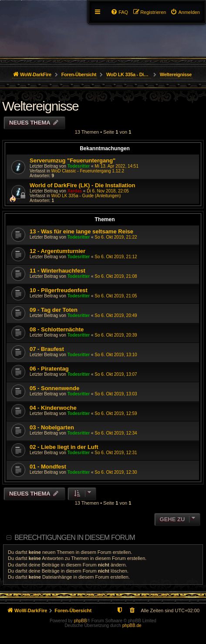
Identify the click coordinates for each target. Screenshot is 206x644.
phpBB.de (132, 625)
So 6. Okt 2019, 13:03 (116, 394)
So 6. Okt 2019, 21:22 (116, 237)
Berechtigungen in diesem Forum (74, 538)
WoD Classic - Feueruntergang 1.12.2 (88, 171)
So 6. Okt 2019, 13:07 (116, 374)
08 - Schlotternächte (57, 329)
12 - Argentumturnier (57, 251)
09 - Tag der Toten (54, 310)
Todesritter (79, 166)
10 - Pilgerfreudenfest (59, 290)
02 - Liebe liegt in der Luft (64, 447)
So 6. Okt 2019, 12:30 (116, 472)
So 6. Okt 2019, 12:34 (116, 433)
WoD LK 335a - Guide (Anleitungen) (86, 196)
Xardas (75, 191)
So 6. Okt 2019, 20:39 (116, 335)
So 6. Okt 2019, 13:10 (116, 355)
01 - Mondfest (48, 467)
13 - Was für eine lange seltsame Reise (81, 231)
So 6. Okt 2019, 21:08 (116, 276)
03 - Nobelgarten (52, 427)
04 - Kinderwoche (53, 408)
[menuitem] (185, 12)
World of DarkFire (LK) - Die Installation (82, 185)
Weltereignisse (40, 106)
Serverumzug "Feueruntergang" (73, 160)
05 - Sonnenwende (54, 388)
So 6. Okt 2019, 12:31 (116, 453)
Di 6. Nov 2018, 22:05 (108, 191)
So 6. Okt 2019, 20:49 (116, 315)
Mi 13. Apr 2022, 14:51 (117, 166)
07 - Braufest (47, 349)
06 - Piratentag (49, 369)
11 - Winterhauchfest (57, 271)
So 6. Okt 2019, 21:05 (116, 296)
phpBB (81, 621)
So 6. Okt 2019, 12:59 (116, 413)
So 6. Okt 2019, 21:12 (116, 257)
